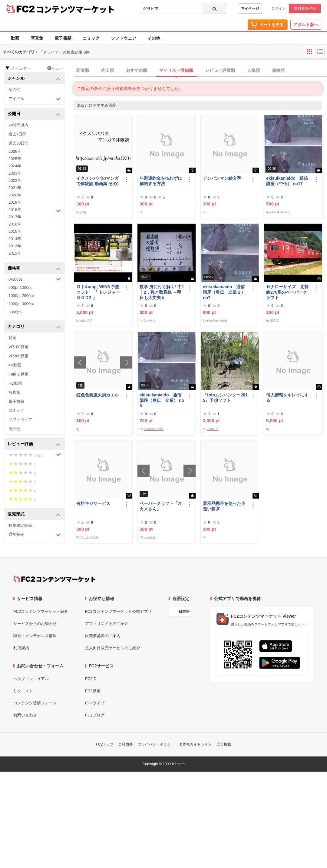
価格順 (278, 70)
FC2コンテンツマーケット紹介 (41, 611)
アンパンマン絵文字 (222, 178)
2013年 (15, 246)
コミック (91, 38)
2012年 (15, 253)
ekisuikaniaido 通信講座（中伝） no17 (287, 181)
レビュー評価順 (220, 70)
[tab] (200, 71)
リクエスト (23, 691)
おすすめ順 (137, 70)
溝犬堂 (275, 320)
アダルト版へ (306, 25)
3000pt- (15, 312)
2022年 (15, 180)
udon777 (86, 320)
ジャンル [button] (34, 79)
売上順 (107, 70)
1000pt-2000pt (21, 296)
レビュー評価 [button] (34, 444)
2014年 (15, 239)
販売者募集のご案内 (103, 636)
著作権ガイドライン (195, 744)
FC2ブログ (95, 715)
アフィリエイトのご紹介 (107, 624)
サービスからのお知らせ (35, 624)
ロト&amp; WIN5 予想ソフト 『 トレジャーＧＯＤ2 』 (98, 292)
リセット (56, 68)
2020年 (15, 195)
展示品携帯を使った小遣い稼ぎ (224, 506)
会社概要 (126, 744)
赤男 (83, 212)
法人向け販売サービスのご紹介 (113, 648)
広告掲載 (224, 744)
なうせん (150, 320)
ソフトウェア (124, 38)
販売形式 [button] (34, 514)
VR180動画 (18, 347)
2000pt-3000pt (21, 304)
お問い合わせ (25, 715)
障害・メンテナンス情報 (35, 636)
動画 (15, 38)
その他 (154, 38)
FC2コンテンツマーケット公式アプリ (118, 611)
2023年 (15, 173)
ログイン (279, 8)
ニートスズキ (89, 537)
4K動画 (15, 365)
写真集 (37, 38)
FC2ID (91, 679)
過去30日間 (18, 143)
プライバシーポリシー (156, 744)
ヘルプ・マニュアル (31, 679)
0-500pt (35, 279)
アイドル (35, 99)
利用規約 (21, 648)
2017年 (15, 217)
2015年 (15, 231)
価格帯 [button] (34, 269)
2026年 (15, 151)
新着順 (83, 70)
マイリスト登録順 (176, 70)
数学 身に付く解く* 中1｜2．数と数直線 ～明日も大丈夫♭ (162, 292)
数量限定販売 (20, 525)
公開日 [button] (34, 114)
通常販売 (35, 535)
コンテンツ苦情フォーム (35, 703)
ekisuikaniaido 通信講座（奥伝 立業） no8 (162, 400)
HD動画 (15, 383)
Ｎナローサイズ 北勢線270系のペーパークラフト (287, 292)
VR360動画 (18, 356)
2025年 (15, 159)
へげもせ (150, 537)
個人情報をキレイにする (287, 398)
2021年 (15, 188)
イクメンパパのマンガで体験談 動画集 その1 (98, 181)
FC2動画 (93, 691)
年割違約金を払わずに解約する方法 (161, 181)
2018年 (35, 210)
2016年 (15, 224)
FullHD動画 (18, 374)
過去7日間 (17, 134)
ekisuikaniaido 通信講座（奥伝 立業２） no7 (224, 292)
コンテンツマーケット (75, 9)
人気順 (253, 70)
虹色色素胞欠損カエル (97, 395)
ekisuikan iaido (280, 212)
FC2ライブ (95, 703)
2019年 (15, 202)
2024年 (15, 166)
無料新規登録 (305, 8)
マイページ (250, 8)
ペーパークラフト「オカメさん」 (161, 506)
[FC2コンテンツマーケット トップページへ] (54, 579)
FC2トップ (105, 744)
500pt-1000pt (20, 287)
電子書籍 (63, 38)
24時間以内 (18, 125)
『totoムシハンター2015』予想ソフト (225, 398)
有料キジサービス (93, 503)
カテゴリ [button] (34, 327)
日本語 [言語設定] (184, 612)
